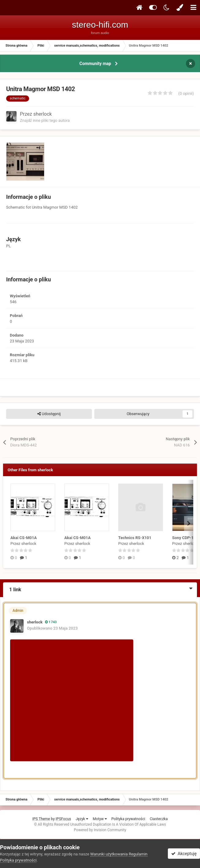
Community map (95, 64)
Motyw (100, 819)
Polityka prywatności (128, 819)
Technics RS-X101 (135, 538)
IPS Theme (41, 819)
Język (82, 819)
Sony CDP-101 (185, 538)
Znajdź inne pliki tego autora (45, 120)
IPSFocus (63, 819)
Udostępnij (49, 414)
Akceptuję (184, 854)
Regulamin (138, 854)
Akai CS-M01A (24, 538)
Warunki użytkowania (109, 854)
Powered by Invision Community (100, 830)
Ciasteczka (159, 819)
